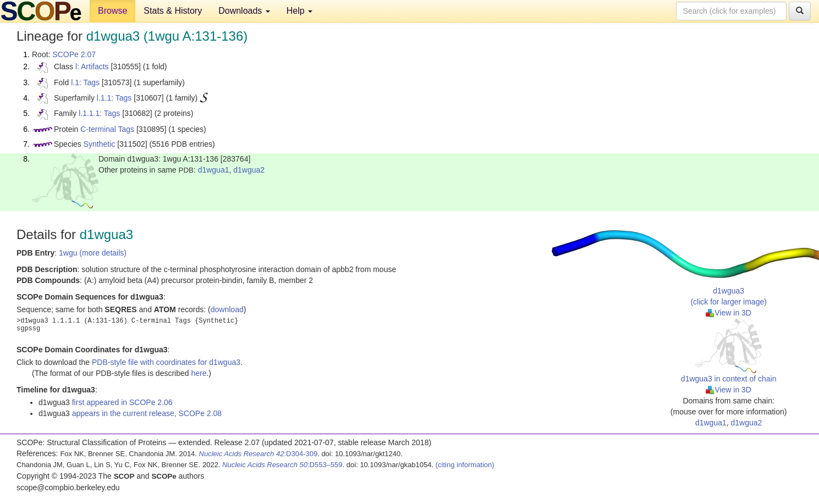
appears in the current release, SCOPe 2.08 (147, 413)
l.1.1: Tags (114, 98)
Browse (112, 11)
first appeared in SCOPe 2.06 (122, 402)
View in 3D (729, 313)
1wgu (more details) (93, 253)
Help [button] (299, 11)
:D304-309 (259, 454)
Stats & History (173, 11)
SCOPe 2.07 (74, 54)
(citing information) (465, 465)
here (199, 373)
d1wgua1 (214, 170)
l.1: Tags (85, 82)
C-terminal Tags (107, 129)
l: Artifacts (92, 67)
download (227, 309)
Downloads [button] (244, 11)
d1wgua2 (249, 170)
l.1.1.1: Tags (99, 113)
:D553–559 (282, 465)
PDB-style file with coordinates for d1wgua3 (166, 362)
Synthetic (100, 144)
